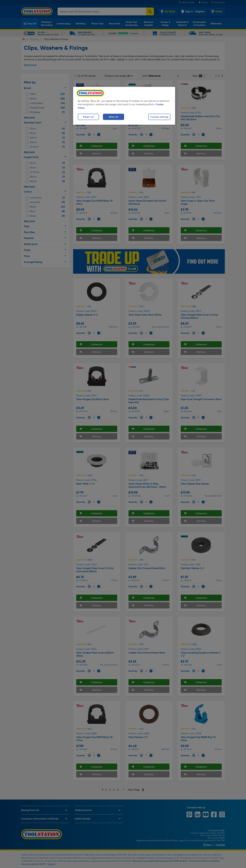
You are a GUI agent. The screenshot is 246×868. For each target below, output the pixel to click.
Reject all (88, 117)
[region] (124, 106)
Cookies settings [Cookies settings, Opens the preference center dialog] (159, 117)
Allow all (114, 117)
